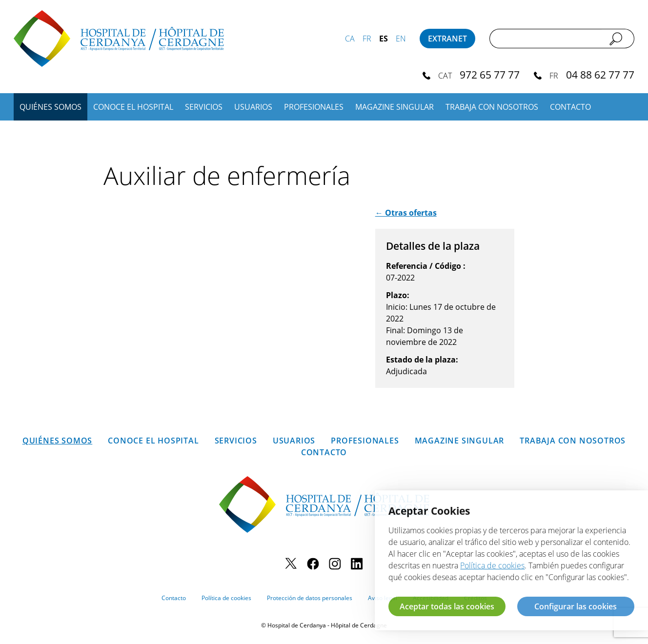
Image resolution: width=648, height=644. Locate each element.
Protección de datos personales (310, 598)
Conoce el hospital (133, 107)
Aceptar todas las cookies (447, 606)
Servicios (204, 107)
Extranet (447, 39)
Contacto (570, 107)
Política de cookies (226, 598)
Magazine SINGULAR (395, 107)
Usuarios (253, 107)
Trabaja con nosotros (492, 107)
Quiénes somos (51, 107)
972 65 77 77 (490, 74)
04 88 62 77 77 (600, 74)
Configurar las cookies (576, 606)
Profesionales (314, 107)
